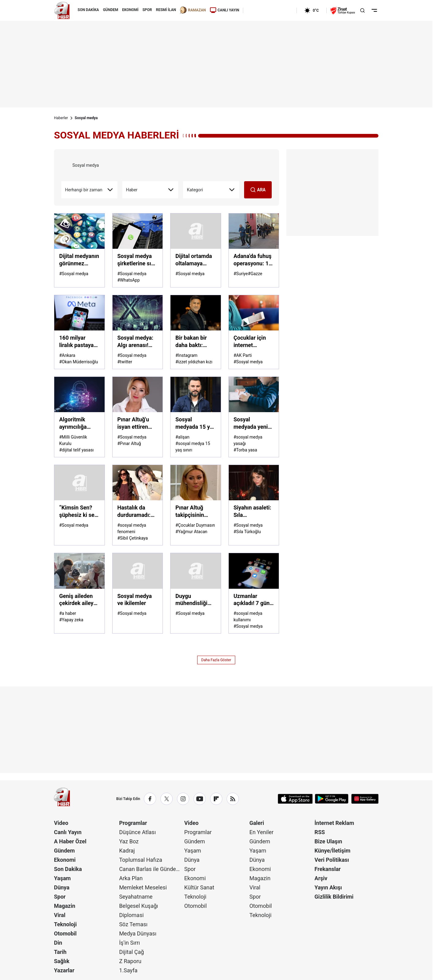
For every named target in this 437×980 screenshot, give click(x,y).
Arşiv (321, 878)
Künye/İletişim (333, 851)
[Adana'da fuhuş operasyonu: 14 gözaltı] (254, 231)
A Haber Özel (70, 841)
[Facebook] (150, 799)
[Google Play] (332, 799)
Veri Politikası (332, 860)
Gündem (64, 851)
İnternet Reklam (334, 823)
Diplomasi (131, 915)
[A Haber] (62, 10)
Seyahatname (136, 897)
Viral (60, 915)
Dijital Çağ (131, 952)
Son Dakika (68, 869)
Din (58, 943)
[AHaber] (268, 10)
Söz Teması (133, 924)
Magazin (65, 906)
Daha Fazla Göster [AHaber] (216, 660)
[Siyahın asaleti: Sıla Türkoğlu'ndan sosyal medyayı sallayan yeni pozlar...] (254, 483)
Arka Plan (131, 878)
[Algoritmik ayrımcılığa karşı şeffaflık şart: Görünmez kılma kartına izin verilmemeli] (79, 394)
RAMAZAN (193, 10)
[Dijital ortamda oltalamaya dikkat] (196, 231)
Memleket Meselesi (143, 887)
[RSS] (233, 799)
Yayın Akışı (328, 887)
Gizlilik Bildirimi (334, 897)
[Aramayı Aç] (362, 10)
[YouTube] (200, 799)
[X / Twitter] (167, 799)
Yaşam (62, 878)
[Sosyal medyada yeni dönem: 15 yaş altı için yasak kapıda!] (254, 394)
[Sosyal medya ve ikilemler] (138, 571)
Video (61, 823)
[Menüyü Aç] (374, 10)
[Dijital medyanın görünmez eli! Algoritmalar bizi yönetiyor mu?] (79, 231)
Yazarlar (64, 970)
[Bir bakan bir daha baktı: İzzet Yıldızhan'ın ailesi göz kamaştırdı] (196, 313)
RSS (320, 832)
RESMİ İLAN (166, 10)
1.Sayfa (128, 970)
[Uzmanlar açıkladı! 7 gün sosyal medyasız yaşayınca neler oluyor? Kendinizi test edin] (254, 571)
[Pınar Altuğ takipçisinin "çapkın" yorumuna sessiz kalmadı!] (196, 483)
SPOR (147, 10)
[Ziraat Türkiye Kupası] (343, 10)
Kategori (211, 190)
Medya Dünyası (138, 933)
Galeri (257, 823)
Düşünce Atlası (137, 832)
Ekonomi (65, 860)
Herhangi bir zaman (89, 190)
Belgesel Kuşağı (138, 906)
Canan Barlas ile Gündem (150, 869)
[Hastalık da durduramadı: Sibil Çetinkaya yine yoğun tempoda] (138, 483)
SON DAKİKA (88, 10)
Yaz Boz (129, 841)
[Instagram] (183, 799)
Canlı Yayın (68, 832)
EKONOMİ (130, 10)
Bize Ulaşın (328, 841)
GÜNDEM (111, 10)
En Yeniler (261, 832)
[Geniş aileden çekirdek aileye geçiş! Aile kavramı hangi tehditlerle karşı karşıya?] (79, 571)
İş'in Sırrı (129, 943)
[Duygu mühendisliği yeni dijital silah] (196, 571)
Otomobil (65, 933)
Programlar (133, 823)
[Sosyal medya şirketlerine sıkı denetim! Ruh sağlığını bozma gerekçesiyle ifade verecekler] (138, 231)
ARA (258, 190)
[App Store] (295, 799)
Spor (60, 897)
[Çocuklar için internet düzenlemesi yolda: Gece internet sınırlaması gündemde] (254, 313)
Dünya (62, 887)
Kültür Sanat (199, 887)
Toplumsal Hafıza (140, 860)
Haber (150, 190)
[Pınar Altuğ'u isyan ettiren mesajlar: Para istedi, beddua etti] (138, 394)
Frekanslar (328, 869)
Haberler (61, 118)
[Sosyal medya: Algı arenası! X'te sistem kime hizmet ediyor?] (138, 313)
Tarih (60, 952)
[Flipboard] (216, 799)
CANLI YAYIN (224, 10)
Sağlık (62, 961)
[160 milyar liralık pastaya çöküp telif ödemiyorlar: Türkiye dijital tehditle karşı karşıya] (79, 313)
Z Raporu (130, 961)
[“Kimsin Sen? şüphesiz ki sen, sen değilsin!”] (79, 483)
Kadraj (127, 851)
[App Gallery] (365, 799)
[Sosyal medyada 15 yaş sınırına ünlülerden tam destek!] (196, 394)
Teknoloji (65, 924)
